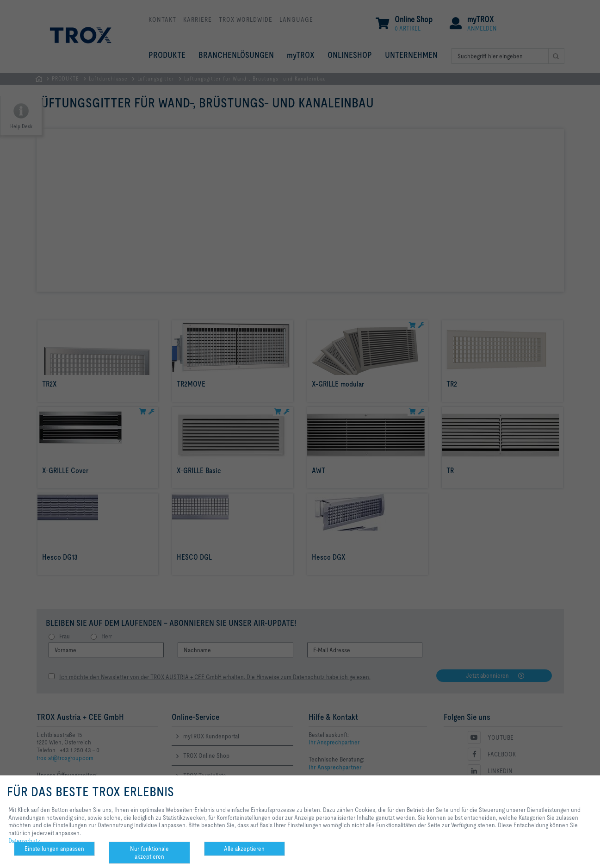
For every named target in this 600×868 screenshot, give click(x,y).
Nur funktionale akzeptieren (149, 852)
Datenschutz (24, 841)
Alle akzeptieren (244, 849)
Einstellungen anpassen (54, 849)
